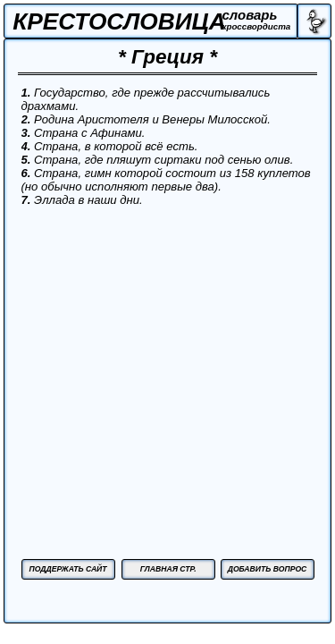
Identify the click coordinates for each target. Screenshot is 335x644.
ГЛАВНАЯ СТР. (168, 569)
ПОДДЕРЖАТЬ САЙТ (67, 569)
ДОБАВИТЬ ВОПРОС (268, 569)
